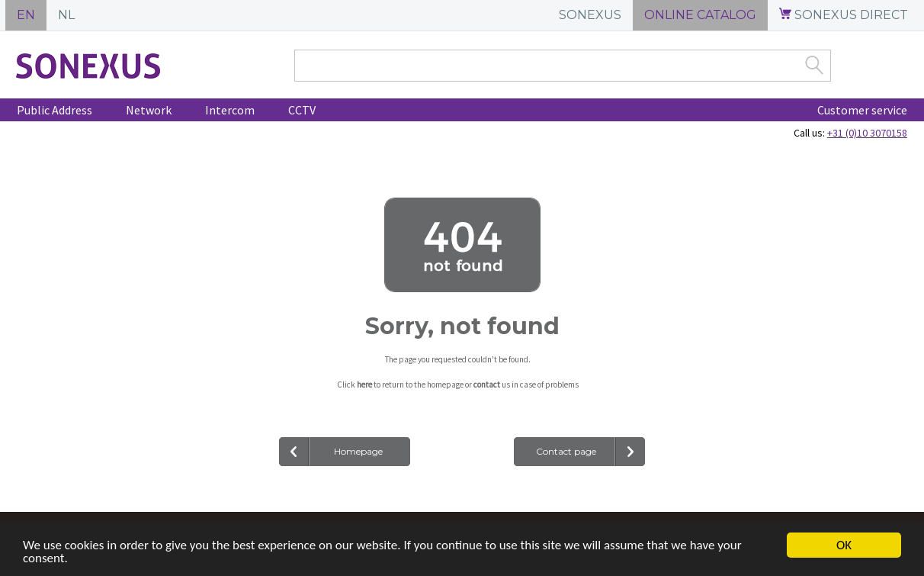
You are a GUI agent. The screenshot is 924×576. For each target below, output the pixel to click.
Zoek (814, 65)
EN (26, 15)
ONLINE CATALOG (700, 15)
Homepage (358, 451)
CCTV (302, 110)
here (364, 385)
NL (66, 15)
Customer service (862, 110)
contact (487, 385)
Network (149, 110)
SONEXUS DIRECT (844, 15)
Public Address (55, 110)
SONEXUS (590, 15)
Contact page (566, 451)
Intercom (230, 110)
